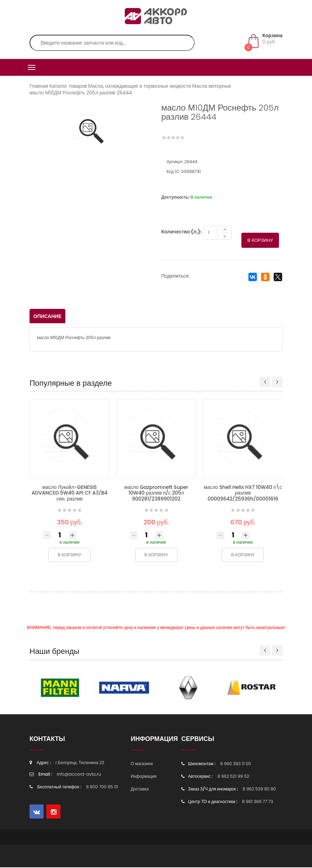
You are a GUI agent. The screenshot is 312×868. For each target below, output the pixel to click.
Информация (144, 777)
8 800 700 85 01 (102, 787)
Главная (39, 86)
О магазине (142, 764)
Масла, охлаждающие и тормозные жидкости (139, 86)
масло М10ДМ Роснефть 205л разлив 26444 (81, 93)
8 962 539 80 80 (259, 790)
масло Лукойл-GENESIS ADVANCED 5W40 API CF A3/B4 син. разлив (70, 494)
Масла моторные (212, 86)
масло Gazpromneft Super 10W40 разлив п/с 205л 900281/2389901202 (156, 494)
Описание (47, 317)
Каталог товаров (68, 86)
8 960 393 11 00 (236, 764)
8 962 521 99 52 (233, 777)
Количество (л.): (181, 232)
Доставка (140, 790)
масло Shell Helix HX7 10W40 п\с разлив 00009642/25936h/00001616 (243, 494)
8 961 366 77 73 (258, 802)
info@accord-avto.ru (79, 775)
